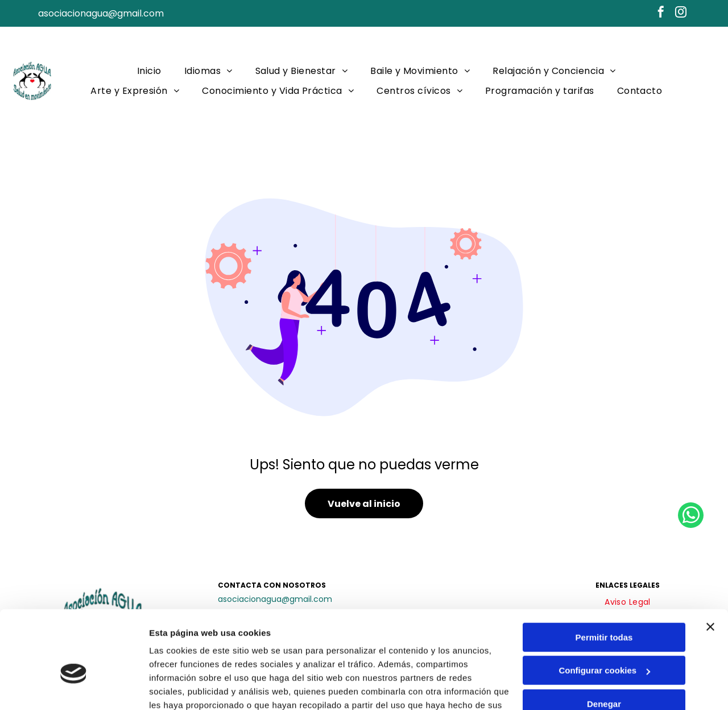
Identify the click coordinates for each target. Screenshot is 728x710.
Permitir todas (604, 575)
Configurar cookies (604, 608)
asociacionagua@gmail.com (101, 13)
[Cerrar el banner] (710, 564)
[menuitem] (149, 71)
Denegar (604, 641)
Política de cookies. (232, 656)
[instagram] (681, 13)
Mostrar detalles (182, 688)
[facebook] (661, 13)
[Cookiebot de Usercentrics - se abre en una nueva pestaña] (74, 688)
